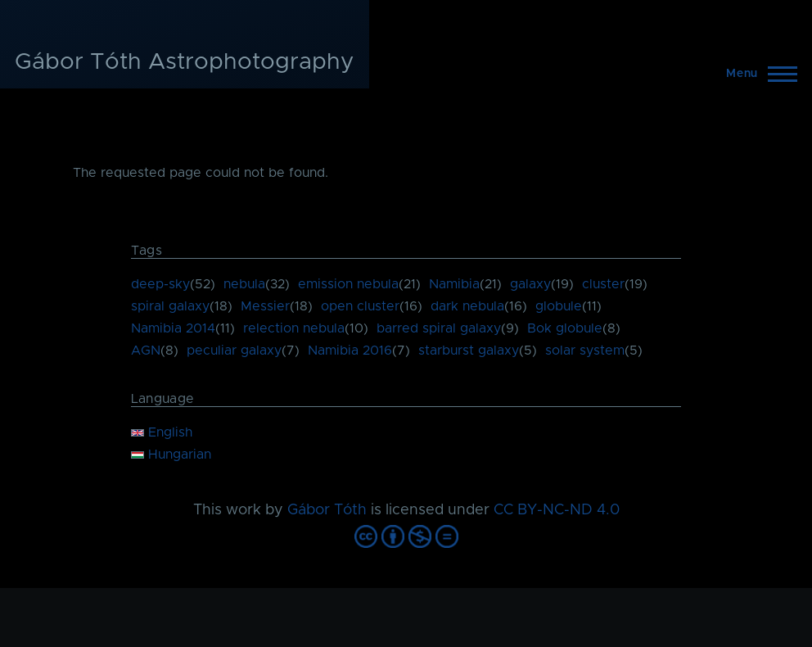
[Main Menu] (757, 74)
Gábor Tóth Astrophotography (185, 62)
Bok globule (565, 328)
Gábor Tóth (327, 510)
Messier (265, 306)
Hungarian (171, 455)
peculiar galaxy (234, 351)
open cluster (360, 306)
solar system (585, 351)
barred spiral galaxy (439, 328)
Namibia (454, 284)
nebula (244, 284)
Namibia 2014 (173, 328)
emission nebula (348, 284)
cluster (603, 284)
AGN (146, 351)
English (162, 432)
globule (559, 306)
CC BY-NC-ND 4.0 (557, 510)
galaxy (530, 284)
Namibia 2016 (350, 351)
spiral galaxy (170, 306)
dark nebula (467, 306)
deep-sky (160, 284)
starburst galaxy (469, 351)
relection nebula (294, 328)
